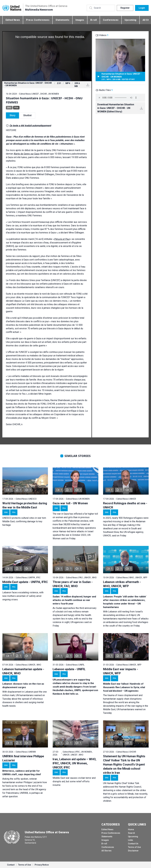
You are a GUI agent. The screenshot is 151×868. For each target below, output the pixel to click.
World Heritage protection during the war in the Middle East (25, 505)
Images (80, 20)
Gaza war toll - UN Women (70, 503)
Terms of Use (134, 847)
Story (12, 115)
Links (131, 840)
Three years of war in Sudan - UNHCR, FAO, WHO (73, 584)
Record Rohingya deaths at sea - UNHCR (125, 505)
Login (142, 8)
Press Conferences (38, 20)
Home (131, 829)
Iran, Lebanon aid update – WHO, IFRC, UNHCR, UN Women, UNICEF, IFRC (74, 763)
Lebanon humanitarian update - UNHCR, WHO (23, 671)
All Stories (106, 851)
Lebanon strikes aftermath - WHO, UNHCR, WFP (122, 584)
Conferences (111, 20)
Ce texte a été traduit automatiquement (30, 126)
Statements (62, 20)
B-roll (94, 20)
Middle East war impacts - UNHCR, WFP (121, 671)
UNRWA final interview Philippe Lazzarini (23, 758)
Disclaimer (133, 851)
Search (131, 833)
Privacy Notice (42, 865)
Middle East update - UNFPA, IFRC (25, 582)
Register (125, 8)
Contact (11, 865)
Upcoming (130, 20)
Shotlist (27, 115)
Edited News (13, 20)
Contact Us (133, 844)
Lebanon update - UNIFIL (69, 669)
